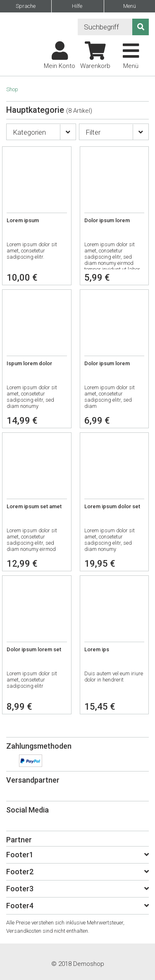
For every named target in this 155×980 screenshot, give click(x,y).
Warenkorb (95, 56)
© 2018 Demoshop (78, 964)
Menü (130, 6)
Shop (12, 89)
